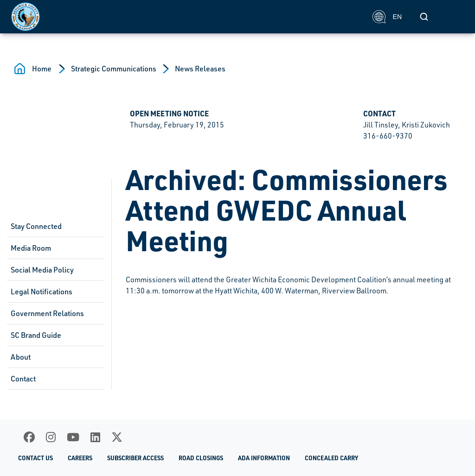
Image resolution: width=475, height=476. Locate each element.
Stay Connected (36, 226)
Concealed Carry (331, 458)
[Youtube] (73, 437)
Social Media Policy (42, 270)
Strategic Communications (114, 69)
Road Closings (201, 458)
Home (42, 69)
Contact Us (35, 458)
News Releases (200, 69)
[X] (117, 437)
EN (387, 17)
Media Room (31, 248)
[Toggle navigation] (454, 17)
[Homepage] (187, 17)
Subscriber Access (135, 458)
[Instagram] (51, 437)
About (21, 357)
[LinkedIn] (95, 437)
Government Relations (47, 313)
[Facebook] (29, 437)
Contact (23, 379)
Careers (80, 458)
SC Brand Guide (36, 335)
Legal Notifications (42, 292)
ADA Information (264, 458)
